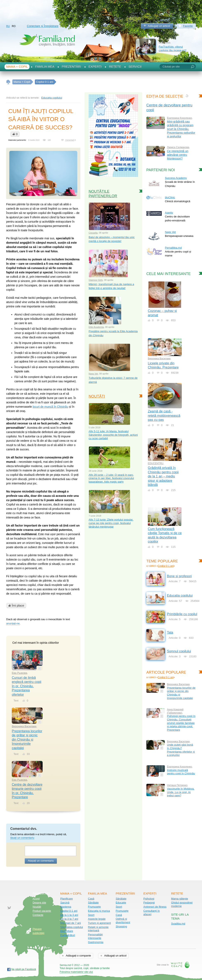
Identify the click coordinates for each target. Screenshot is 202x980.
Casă (91, 899)
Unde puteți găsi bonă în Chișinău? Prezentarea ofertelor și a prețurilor (181, 750)
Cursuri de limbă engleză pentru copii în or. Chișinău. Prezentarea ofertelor (26, 686)
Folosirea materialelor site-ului (76, 972)
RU (8, 26)
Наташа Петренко (177, 785)
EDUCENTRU (156, 463)
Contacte (38, 915)
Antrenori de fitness (155, 907)
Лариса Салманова (178, 147)
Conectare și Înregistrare (43, 26)
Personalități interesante (95, 936)
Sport (91, 915)
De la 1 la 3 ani (69, 915)
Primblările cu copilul (182, 614)
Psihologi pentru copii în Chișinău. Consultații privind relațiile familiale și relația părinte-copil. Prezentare (181, 723)
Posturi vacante (42, 911)
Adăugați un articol (159, 26)
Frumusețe (94, 907)
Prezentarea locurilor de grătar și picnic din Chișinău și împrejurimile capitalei (27, 740)
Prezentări (72, 67)
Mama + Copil (17, 67)
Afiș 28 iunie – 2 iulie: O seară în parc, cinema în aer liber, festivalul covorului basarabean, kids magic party (111, 478)
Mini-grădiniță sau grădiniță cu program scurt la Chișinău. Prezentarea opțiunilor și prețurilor (181, 129)
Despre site (39, 903)
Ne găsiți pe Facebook (24, 969)
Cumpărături (68, 935)
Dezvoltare (67, 931)
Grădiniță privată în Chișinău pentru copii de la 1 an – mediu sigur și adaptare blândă (163, 476)
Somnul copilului (179, 651)
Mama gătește (180, 899)
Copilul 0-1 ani (166, 566)
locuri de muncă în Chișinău (50, 407)
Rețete (115, 67)
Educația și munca (99, 911)
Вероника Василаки (24, 726)
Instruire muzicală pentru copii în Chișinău (181, 772)
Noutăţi (37, 907)
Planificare (66, 899)
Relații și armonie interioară (98, 929)
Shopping (121, 926)
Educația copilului (52, 98)
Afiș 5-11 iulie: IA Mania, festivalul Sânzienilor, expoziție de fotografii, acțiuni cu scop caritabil (113, 435)
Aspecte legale (97, 919)
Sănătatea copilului (72, 927)
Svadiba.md (178, 924)
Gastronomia (96, 942)
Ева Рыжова (19, 673)
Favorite (188, 26)
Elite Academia (96, 327)
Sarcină (65, 903)
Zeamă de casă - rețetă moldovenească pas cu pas (164, 416)
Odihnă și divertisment (123, 921)
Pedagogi (149, 903)
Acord (36, 899)
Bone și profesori (179, 576)
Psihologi (149, 899)
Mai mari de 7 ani (70, 923)
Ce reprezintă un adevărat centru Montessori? (178, 155)
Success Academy (176, 178)
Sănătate (93, 903)
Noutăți (97, 396)
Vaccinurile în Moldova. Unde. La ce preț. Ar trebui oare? (181, 792)
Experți (95, 67)
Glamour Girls (96, 280)
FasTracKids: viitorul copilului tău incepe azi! (173, 48)
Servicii (135, 67)
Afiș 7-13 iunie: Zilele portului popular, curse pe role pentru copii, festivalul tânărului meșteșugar (111, 523)
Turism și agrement (99, 923)
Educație (121, 903)
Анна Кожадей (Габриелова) (175, 711)
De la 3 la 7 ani (69, 919)
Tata (170, 632)
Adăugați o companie (78, 956)
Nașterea (66, 907)
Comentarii (70, 140)
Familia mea (45, 67)
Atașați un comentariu (41, 861)
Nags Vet (93, 374)
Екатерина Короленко (179, 118)
